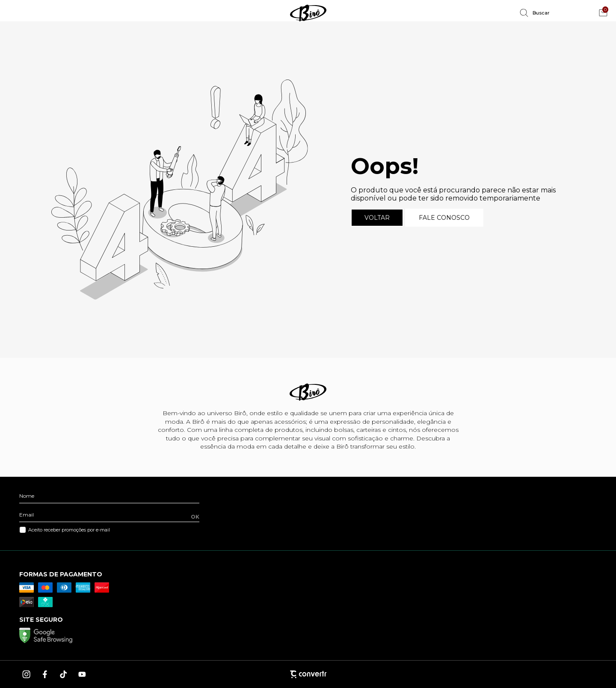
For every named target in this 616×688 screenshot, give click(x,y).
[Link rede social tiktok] (64, 674)
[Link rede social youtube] (82, 674)
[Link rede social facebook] (45, 674)
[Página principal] (308, 13)
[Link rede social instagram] (27, 674)
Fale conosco (444, 218)
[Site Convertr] (308, 674)
